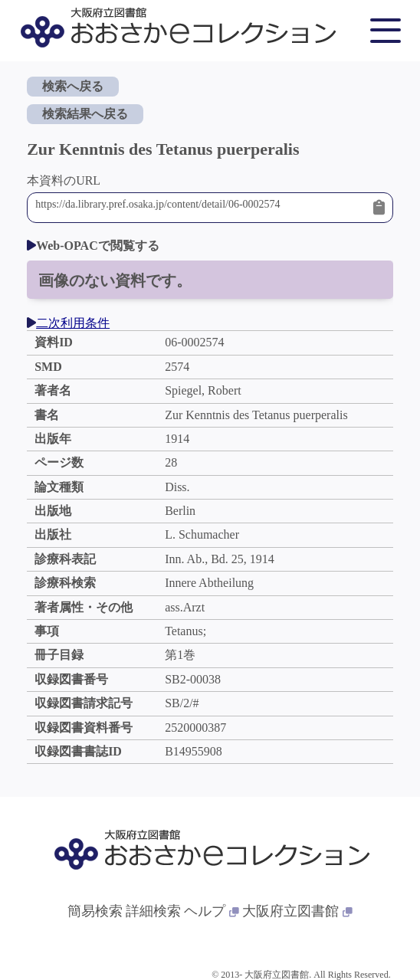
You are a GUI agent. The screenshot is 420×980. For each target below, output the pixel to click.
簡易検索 (95, 911)
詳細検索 (153, 911)
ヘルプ (212, 911)
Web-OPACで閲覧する (93, 246)
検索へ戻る (73, 86)
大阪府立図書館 (297, 911)
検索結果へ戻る (85, 114)
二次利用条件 (68, 323)
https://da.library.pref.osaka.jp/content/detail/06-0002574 (200, 208)
